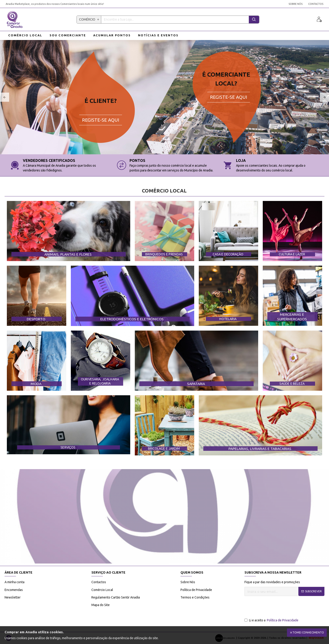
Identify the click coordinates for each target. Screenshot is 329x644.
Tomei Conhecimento (308, 632)
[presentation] (279, 607)
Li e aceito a (272, 620)
